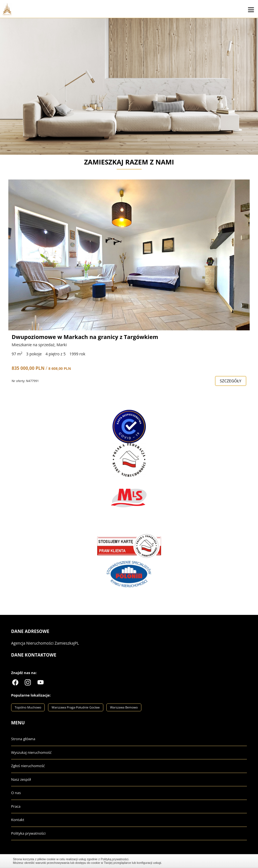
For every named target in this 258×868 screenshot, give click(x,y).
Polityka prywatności (28, 833)
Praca (16, 806)
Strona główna (23, 739)
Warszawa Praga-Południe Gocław (76, 707)
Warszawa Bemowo (124, 707)
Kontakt (18, 820)
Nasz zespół (21, 779)
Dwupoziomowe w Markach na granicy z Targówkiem (85, 337)
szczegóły (231, 381)
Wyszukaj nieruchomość (31, 752)
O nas (16, 793)
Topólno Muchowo (28, 707)
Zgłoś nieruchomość (28, 766)
